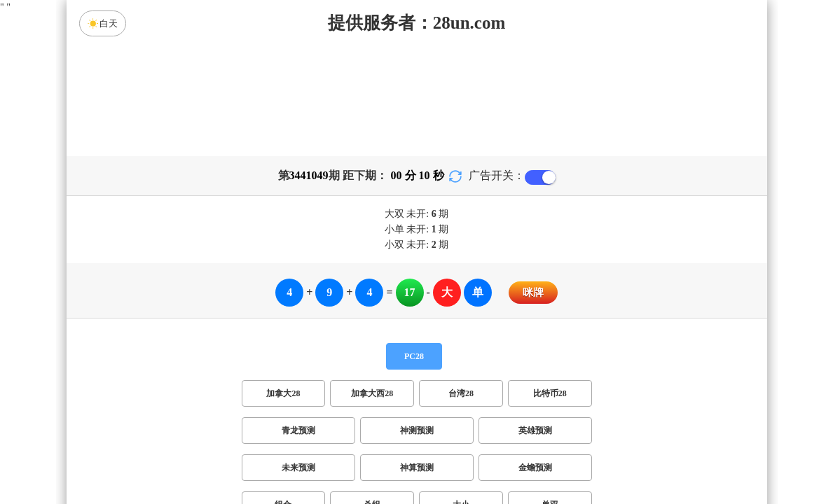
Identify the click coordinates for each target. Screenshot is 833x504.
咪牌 (533, 293)
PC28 (414, 356)
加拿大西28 (372, 393)
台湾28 (461, 393)
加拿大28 (283, 393)
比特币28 (550, 393)
